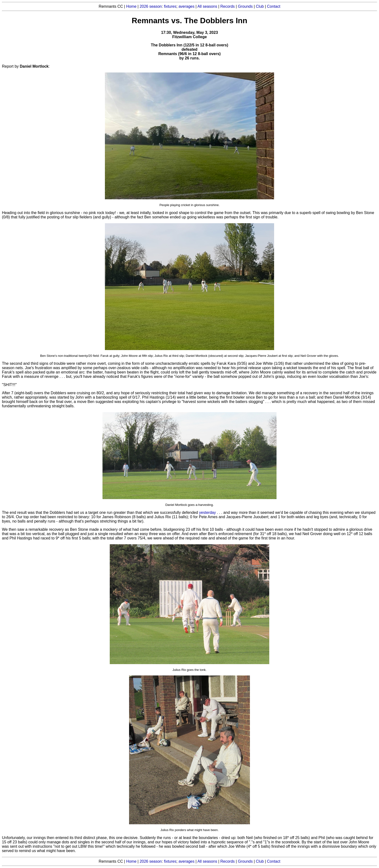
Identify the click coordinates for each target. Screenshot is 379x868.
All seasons (207, 6)
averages (187, 6)
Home (131, 6)
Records (228, 6)
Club (260, 6)
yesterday (208, 513)
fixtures (170, 6)
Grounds (245, 6)
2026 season (151, 6)
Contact (274, 6)
